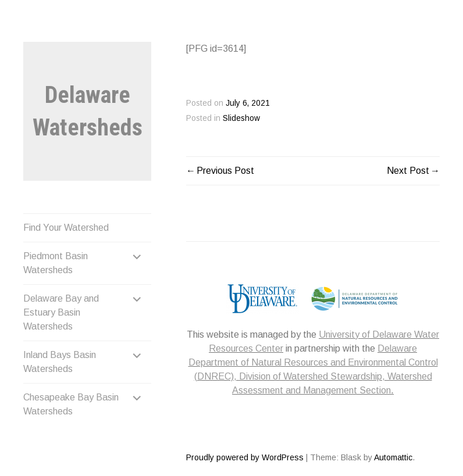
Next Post (408, 171)
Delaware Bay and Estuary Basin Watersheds (61, 312)
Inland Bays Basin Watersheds (60, 362)
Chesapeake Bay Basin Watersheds (71, 404)
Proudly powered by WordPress (245, 457)
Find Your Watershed (66, 228)
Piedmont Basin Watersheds (56, 263)
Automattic (393, 457)
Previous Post (225, 171)
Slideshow (241, 118)
